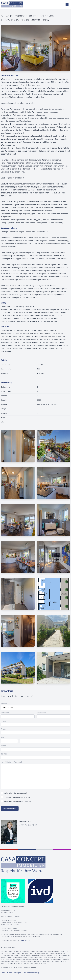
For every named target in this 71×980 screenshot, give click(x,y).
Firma (3, 721)
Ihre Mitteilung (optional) (12, 762)
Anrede (4, 704)
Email (3, 746)
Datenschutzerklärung (31, 973)
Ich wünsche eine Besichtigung (17, 798)
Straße (4, 729)
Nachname (41, 713)
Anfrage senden (10, 808)
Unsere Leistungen (14, 973)
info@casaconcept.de (9, 921)
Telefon (4, 754)
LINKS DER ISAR (26, 941)
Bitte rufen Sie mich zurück (16, 793)
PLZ (3, 737)
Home (3, 973)
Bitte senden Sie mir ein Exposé (17, 802)
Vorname (5, 713)
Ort (21, 737)
